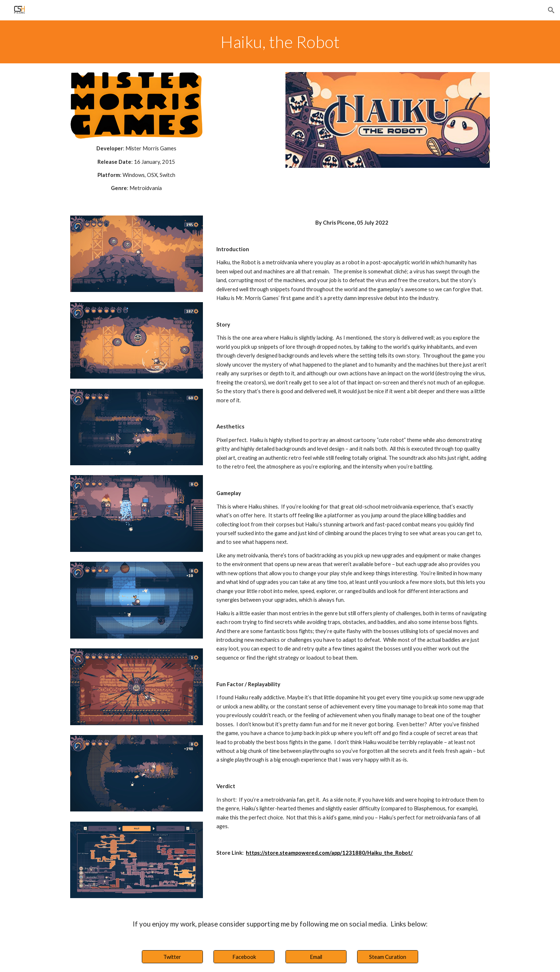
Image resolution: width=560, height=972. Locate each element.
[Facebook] (244, 957)
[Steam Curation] (388, 957)
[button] (551, 10)
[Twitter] (172, 957)
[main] (280, 42)
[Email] (316, 957)
